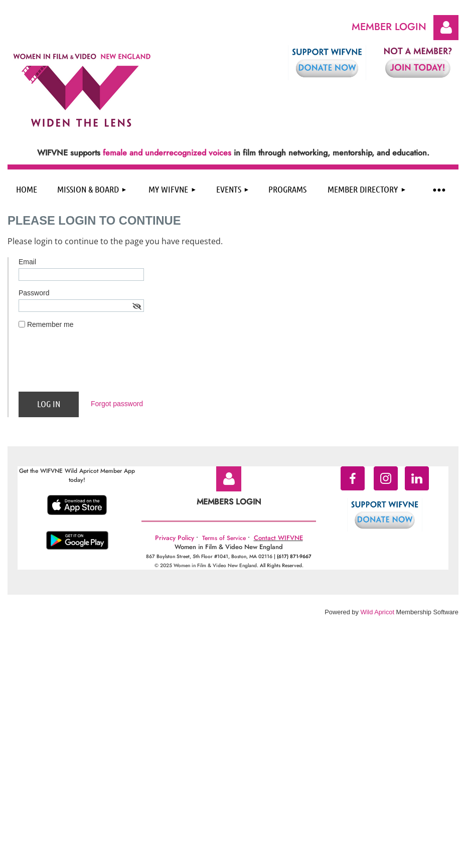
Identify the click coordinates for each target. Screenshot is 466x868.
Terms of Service (224, 538)
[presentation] (95, 365)
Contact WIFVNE (278, 538)
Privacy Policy (175, 538)
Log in (446, 28)
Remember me (50, 324)
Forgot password (117, 404)
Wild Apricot (377, 612)
